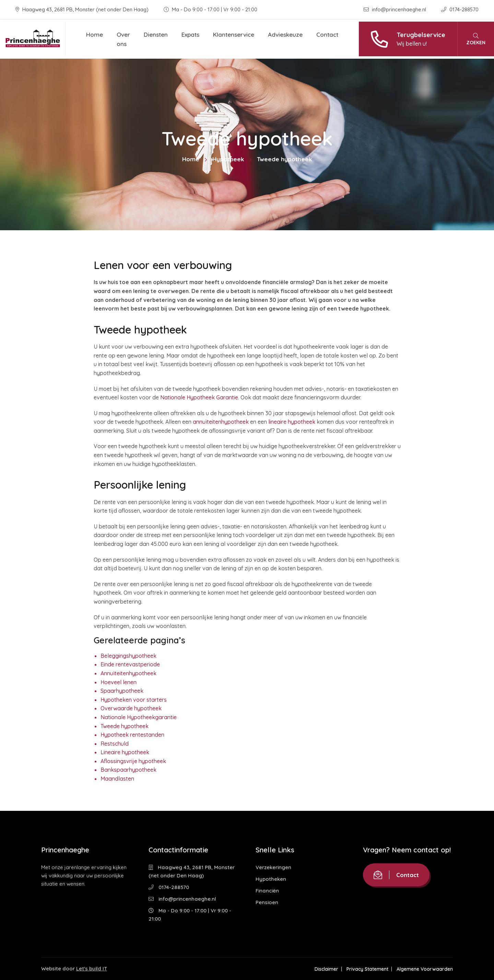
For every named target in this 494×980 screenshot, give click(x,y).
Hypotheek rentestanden (132, 735)
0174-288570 (460, 9)
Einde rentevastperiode (130, 664)
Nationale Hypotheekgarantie (139, 717)
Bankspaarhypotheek (128, 770)
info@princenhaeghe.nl (396, 9)
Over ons (123, 39)
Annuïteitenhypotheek (128, 673)
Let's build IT (92, 969)
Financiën (267, 891)
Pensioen (267, 902)
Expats (190, 34)
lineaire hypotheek (292, 422)
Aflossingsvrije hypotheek (133, 761)
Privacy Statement (367, 969)
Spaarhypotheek (122, 691)
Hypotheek (228, 159)
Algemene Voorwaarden (425, 969)
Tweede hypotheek (125, 726)
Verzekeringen (273, 867)
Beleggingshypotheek (128, 656)
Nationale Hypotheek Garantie (199, 397)
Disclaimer (326, 969)
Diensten (156, 34)
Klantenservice (234, 34)
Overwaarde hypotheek (131, 708)
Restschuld (115, 744)
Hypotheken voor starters (134, 700)
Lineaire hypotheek (125, 752)
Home (95, 34)
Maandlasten (117, 779)
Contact (327, 34)
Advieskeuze (285, 34)
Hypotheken (271, 879)
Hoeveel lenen (119, 682)
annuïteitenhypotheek (221, 422)
